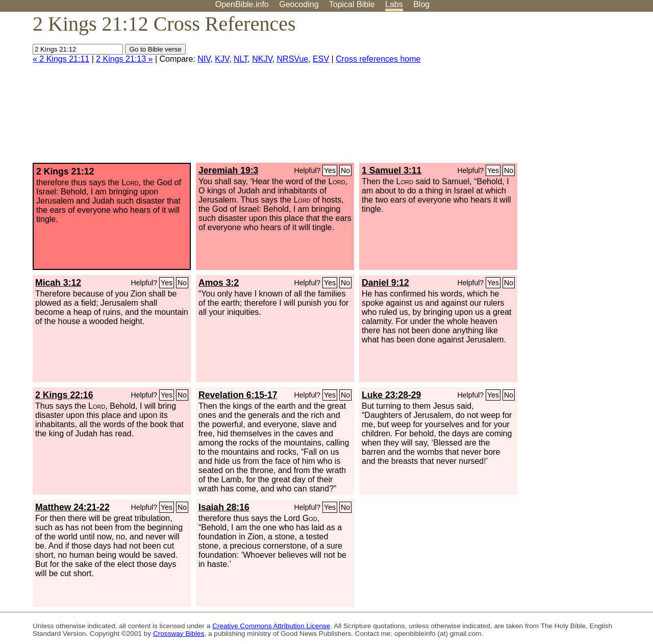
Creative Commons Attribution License (271, 626)
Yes (330, 170)
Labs (394, 4)
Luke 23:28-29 (391, 395)
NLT (241, 59)
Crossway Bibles (179, 634)
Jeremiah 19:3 (228, 170)
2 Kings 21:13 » (124, 59)
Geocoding (299, 4)
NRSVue (293, 59)
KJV (222, 59)
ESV (321, 59)
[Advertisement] (550, 91)
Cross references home (378, 59)
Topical (352, 4)
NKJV (262, 59)
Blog (421, 4)
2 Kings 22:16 (64, 395)
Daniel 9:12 (385, 283)
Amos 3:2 (219, 283)
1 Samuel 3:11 (392, 170)
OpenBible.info (242, 4)
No (345, 170)
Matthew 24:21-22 (72, 507)
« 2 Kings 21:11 (61, 59)
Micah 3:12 (58, 283)
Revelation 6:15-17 (238, 395)
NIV (204, 59)
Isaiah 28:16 (224, 507)
